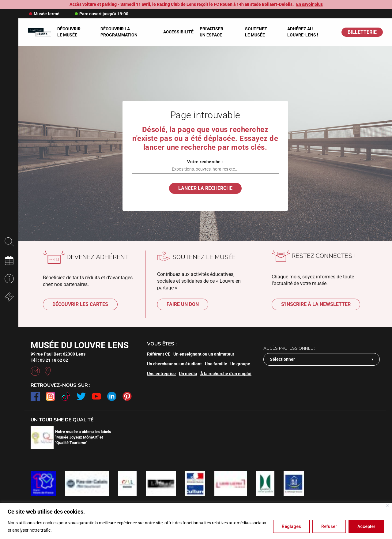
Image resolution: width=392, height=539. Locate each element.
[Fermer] (388, 505)
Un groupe (240, 364)
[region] (196, 521)
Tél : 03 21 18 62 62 (49, 360)
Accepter (366, 526)
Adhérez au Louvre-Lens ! (303, 32)
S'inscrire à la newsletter (316, 304)
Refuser (329, 526)
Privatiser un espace (211, 32)
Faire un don (183, 304)
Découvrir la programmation (119, 32)
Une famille (216, 364)
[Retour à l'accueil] (39, 32)
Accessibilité (178, 32)
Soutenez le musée (256, 32)
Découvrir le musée (69, 32)
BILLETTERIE (362, 32)
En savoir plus (309, 4)
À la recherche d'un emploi (226, 374)
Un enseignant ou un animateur (204, 354)
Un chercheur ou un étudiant (174, 364)
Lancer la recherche (205, 188)
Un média (188, 374)
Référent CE (159, 354)
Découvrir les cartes (80, 304)
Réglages (291, 526)
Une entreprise (161, 374)
